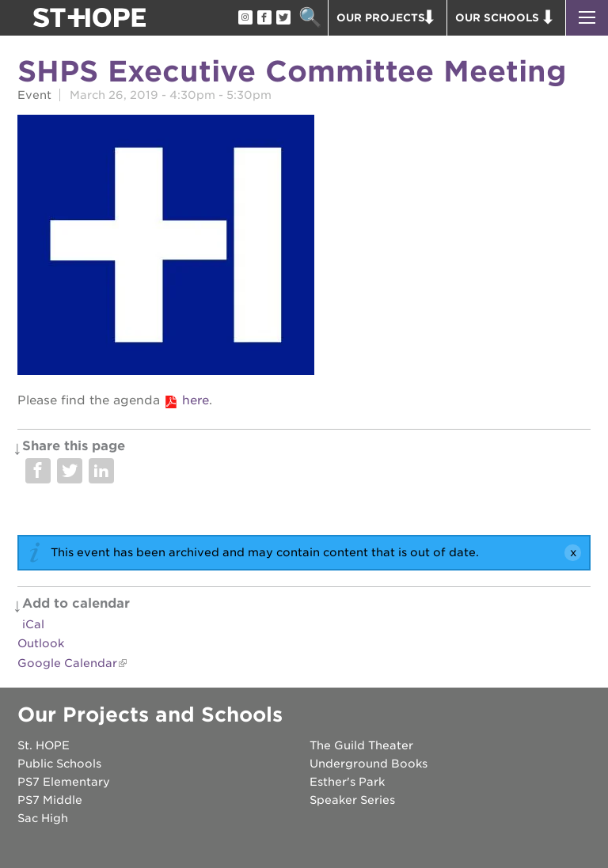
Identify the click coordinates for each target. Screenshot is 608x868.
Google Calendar (67, 663)
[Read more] (304, 247)
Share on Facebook (38, 471)
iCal (33, 624)
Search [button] (310, 18)
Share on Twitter (70, 471)
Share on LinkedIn (101, 471)
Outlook (41, 643)
